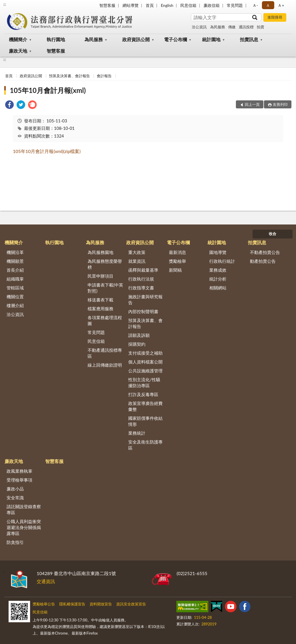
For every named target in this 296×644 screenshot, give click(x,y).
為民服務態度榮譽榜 (105, 264)
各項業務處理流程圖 (105, 320)
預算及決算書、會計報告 (69, 76)
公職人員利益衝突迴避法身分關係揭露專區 (24, 527)
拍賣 (261, 27)
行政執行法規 (141, 279)
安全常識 (15, 498)
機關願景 (15, 261)
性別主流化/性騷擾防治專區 (144, 382)
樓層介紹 (15, 305)
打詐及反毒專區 (143, 394)
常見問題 (235, 5)
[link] (9, 105)
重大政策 (137, 252)
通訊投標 (246, 27)
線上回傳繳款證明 (105, 365)
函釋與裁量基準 (143, 270)
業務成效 (218, 270)
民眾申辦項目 (100, 276)
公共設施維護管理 (145, 371)
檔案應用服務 (100, 309)
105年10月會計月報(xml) (48, 90)
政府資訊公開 (136, 39)
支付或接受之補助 (145, 353)
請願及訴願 (139, 335)
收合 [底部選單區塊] (273, 234)
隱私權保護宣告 (72, 604)
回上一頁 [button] (252, 104)
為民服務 (218, 27)
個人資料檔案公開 (145, 362)
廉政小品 (15, 489)
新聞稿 (175, 270)
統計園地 (211, 39)
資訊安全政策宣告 (131, 604)
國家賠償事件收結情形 (145, 421)
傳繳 (232, 27)
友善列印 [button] (280, 104)
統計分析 (218, 279)
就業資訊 (137, 261)
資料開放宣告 (101, 604)
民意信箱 (188, 5)
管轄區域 (15, 288)
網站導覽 (131, 5)
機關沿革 (15, 252)
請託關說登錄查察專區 (24, 509)
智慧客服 (107, 5)
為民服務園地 (100, 252)
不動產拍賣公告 (265, 252)
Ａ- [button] (255, 5)
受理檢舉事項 (19, 480)
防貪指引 (15, 542)
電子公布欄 (175, 39)
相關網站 (218, 288)
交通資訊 (46, 581)
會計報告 (104, 76)
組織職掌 (15, 279)
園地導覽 (218, 252)
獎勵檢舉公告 (44, 604)
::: (5, 4)
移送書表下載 (100, 300)
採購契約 (137, 344)
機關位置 (15, 297)
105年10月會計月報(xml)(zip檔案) (47, 151)
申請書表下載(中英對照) (105, 288)
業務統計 (137, 433)
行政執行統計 (222, 261)
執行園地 (56, 39)
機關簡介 (18, 39)
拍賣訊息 (249, 39)
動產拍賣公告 (263, 261)
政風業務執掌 (19, 471)
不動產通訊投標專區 (105, 353)
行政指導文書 (141, 288)
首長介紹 (15, 270)
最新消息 (177, 252)
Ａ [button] (268, 5)
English (167, 5)
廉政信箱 (212, 5)
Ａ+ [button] (281, 5)
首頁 (150, 5)
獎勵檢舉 (177, 261)
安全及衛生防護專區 (145, 445)
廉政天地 (18, 51)
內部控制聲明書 (143, 311)
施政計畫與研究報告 (145, 300)
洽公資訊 (199, 27)
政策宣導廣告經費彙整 (145, 406)
